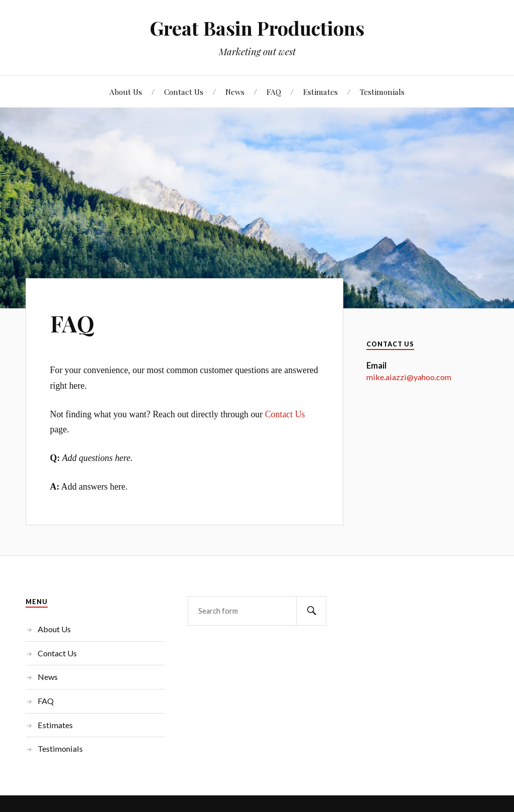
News (235, 92)
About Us (126, 92)
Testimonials (382, 92)
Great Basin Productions (257, 28)
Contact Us (184, 92)
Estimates (320, 92)
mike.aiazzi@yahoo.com (409, 377)
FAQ (274, 92)
